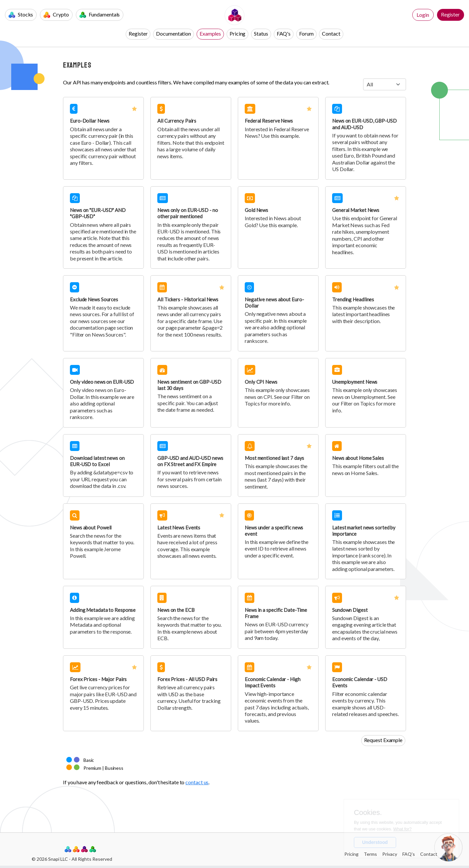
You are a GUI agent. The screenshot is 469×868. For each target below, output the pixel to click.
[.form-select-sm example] (385, 84)
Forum (306, 33)
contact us (197, 782)
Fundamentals (100, 15)
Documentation (173, 33)
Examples (210, 33)
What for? (402, 829)
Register (450, 14)
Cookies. (368, 813)
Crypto (56, 15)
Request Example (383, 740)
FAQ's (284, 33)
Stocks (21, 15)
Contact (331, 33)
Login (423, 15)
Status (261, 33)
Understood (375, 842)
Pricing (237, 33)
